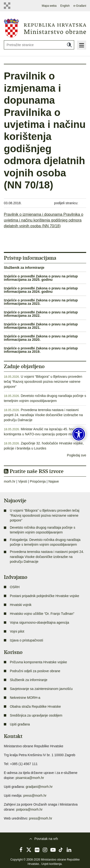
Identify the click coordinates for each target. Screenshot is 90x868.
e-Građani (80, 6)
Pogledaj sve (77, 455)
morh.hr (10, 481)
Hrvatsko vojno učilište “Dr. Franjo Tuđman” (42, 614)
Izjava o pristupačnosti (27, 640)
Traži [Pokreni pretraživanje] (69, 45)
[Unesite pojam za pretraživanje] (39, 45)
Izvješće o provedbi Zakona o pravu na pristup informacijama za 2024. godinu (41, 290)
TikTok (61, 850)
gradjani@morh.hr (39, 787)
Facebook (21, 850)
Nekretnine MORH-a (25, 698)
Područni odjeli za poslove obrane (35, 671)
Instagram (45, 850)
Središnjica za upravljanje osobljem (36, 715)
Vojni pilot (17, 631)
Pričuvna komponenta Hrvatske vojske (38, 662)
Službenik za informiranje (24, 268)
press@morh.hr (35, 796)
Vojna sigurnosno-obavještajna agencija (39, 623)
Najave (54, 481)
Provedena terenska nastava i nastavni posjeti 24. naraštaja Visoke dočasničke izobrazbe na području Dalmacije (43, 415)
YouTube (53, 850)
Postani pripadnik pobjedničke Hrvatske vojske (45, 596)
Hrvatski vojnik (21, 605)
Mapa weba (49, 6)
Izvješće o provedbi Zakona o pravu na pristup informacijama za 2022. (41, 314)
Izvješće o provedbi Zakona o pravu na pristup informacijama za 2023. (41, 302)
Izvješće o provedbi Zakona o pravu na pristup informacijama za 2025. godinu (41, 278)
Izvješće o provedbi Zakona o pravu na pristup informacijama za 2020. (41, 338)
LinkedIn (69, 850)
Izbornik (82, 45)
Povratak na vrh (46, 839)
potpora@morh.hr (29, 809)
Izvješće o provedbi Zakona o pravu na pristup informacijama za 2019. (41, 350)
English (65, 6)
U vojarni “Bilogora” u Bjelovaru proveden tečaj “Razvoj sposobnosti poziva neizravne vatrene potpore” (43, 382)
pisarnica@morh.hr (30, 778)
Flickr (37, 850)
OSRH (15, 587)
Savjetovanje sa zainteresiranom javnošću (41, 689)
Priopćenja (38, 481)
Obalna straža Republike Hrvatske (35, 706)
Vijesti (23, 481)
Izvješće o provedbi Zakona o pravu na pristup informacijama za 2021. (41, 326)
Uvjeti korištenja (51, 864)
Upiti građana (20, 724)
